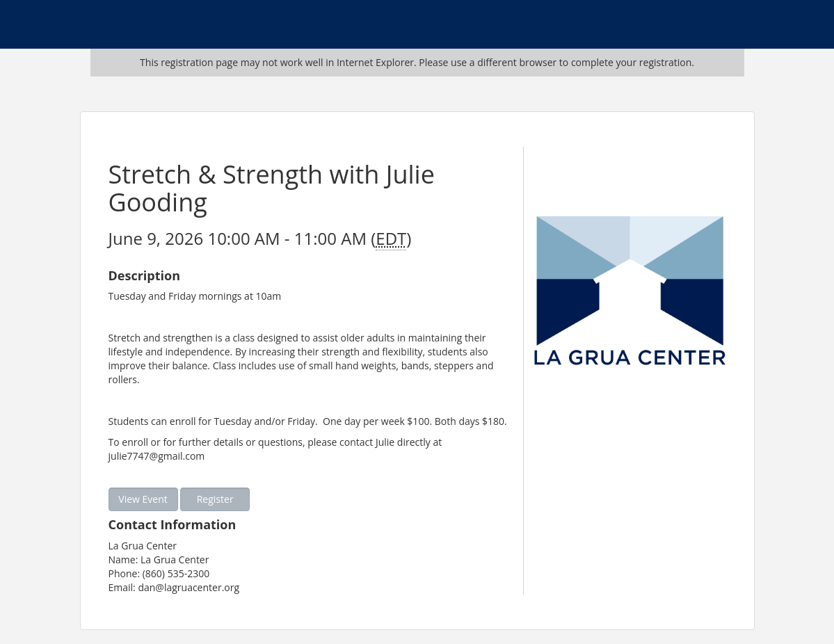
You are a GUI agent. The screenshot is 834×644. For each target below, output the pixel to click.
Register (215, 499)
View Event (143, 499)
